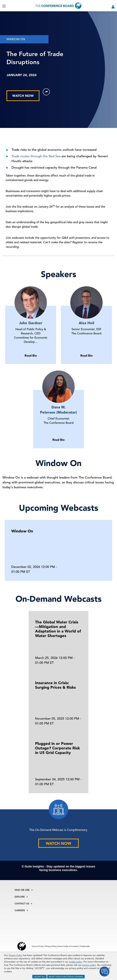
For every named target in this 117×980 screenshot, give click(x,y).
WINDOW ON (16, 39)
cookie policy (76, 962)
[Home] (59, 6)
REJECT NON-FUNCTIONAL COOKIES (66, 977)
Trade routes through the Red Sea (36, 156)
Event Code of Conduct (68, 946)
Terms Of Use (37, 946)
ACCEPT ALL (39, 977)
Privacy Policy (16, 955)
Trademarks (85, 946)
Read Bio (31, 356)
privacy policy (89, 965)
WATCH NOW (23, 96)
